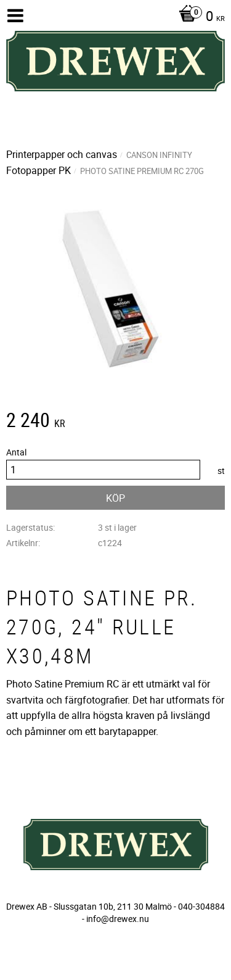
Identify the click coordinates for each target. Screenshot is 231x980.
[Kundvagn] (199, 17)
